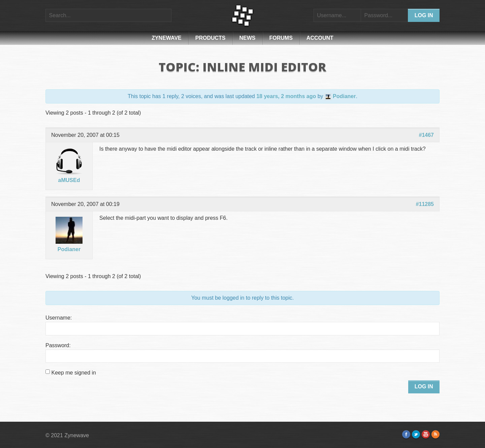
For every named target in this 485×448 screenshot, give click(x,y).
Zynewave (167, 38)
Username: (59, 318)
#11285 (425, 204)
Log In (424, 386)
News (248, 38)
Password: (58, 345)
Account (320, 38)
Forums (281, 38)
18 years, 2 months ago (286, 96)
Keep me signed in (74, 373)
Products (211, 38)
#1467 (427, 135)
